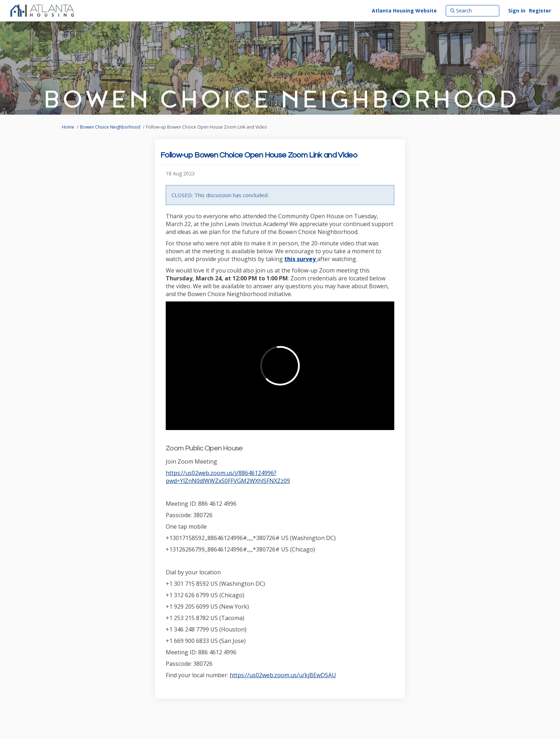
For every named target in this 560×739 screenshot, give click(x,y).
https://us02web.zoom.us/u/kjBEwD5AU (283, 675)
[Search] (472, 11)
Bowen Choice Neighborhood (110, 127)
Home (68, 127)
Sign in (517, 11)
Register (540, 11)
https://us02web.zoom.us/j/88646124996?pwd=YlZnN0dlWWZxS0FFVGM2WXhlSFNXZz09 (228, 477)
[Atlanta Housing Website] (404, 11)
